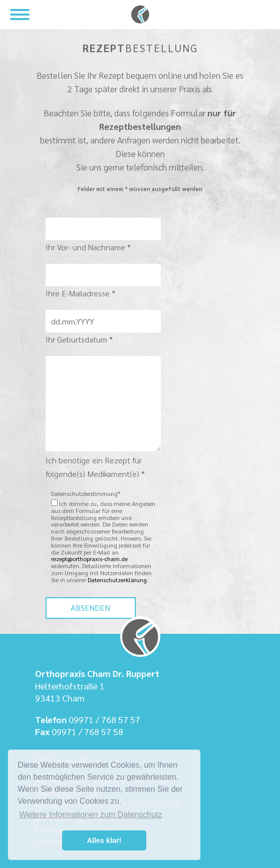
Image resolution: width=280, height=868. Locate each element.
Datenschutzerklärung (117, 580)
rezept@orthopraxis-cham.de (89, 559)
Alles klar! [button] (104, 840)
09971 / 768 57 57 (104, 719)
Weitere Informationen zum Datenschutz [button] (90, 815)
